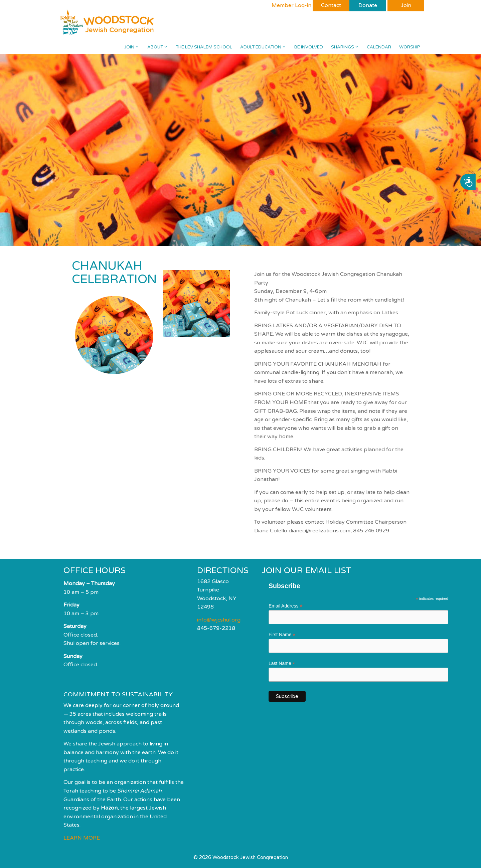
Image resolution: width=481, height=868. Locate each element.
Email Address (286, 606)
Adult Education (265, 47)
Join (134, 47)
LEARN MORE (82, 838)
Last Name (282, 663)
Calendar (379, 47)
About (159, 47)
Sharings (347, 47)
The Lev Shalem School (204, 47)
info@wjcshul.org (219, 620)
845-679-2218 (216, 628)
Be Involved (309, 47)
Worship (410, 47)
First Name (282, 635)
